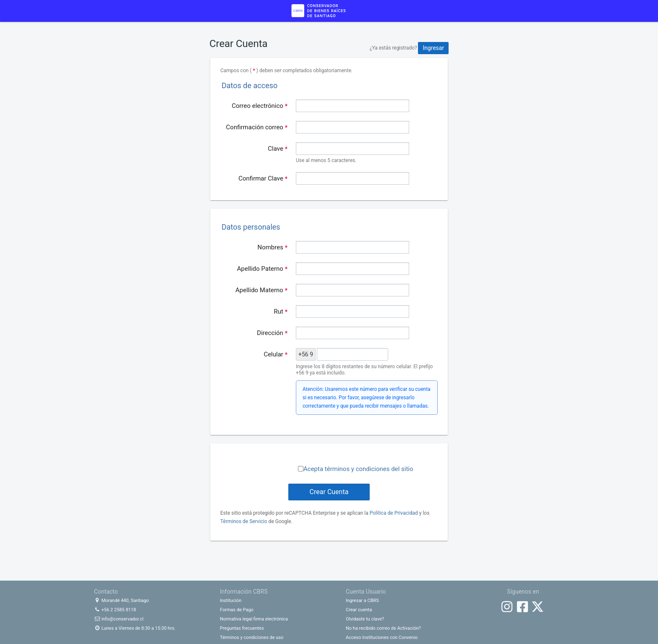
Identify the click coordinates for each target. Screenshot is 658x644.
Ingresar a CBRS (362, 601)
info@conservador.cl (119, 619)
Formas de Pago (237, 610)
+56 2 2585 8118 (115, 610)
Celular (275, 354)
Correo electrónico (260, 106)
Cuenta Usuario (366, 592)
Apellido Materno (261, 290)
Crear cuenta (359, 610)
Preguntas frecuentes (242, 628)
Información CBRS (244, 592)
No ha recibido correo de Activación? (383, 628)
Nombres (272, 247)
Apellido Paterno (262, 269)
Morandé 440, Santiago (121, 601)
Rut (281, 312)
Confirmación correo (257, 127)
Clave (278, 149)
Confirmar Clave (263, 178)
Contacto (106, 592)
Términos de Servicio (244, 521)
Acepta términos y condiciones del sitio (358, 469)
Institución (231, 601)
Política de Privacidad (394, 513)
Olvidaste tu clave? (365, 619)
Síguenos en (523, 592)
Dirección (272, 333)
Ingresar (433, 48)
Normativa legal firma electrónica (254, 619)
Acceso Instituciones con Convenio (382, 637)
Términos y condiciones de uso (252, 637)
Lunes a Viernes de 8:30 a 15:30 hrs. (135, 628)
